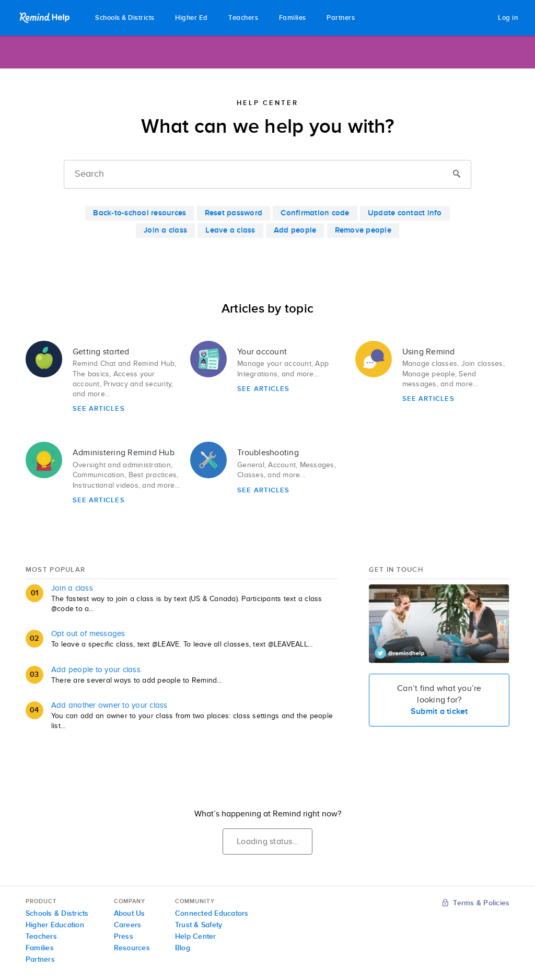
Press (124, 937)
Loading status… (267, 841)
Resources (132, 948)
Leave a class (230, 230)
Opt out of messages (88, 634)
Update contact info (405, 213)
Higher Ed (191, 18)
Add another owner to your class (109, 705)
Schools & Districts (125, 18)
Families (293, 18)
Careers (128, 925)
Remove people (363, 230)
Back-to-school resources (139, 213)
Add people (295, 230)
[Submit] (457, 175)
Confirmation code (315, 213)
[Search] (267, 174)
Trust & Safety (199, 925)
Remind (45, 18)
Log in (508, 18)
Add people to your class (96, 670)
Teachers (243, 18)
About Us (130, 914)
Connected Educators (212, 914)
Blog (183, 948)
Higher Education (55, 925)
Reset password (234, 213)
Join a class (165, 230)
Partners (341, 18)
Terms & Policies (476, 903)
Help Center (196, 937)
